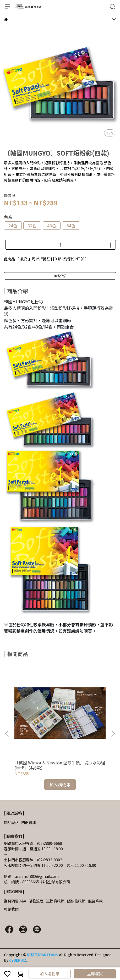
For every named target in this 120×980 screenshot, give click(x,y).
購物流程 (36, 901)
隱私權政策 (76, 901)
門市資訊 (29, 823)
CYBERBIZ (18, 960)
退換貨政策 (55, 901)
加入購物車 (50, 974)
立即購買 (95, 974)
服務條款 (95, 901)
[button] (113, 734)
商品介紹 (60, 276)
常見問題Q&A (15, 901)
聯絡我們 (11, 909)
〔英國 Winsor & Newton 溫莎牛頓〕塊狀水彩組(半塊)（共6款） (60, 765)
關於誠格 (11, 823)
